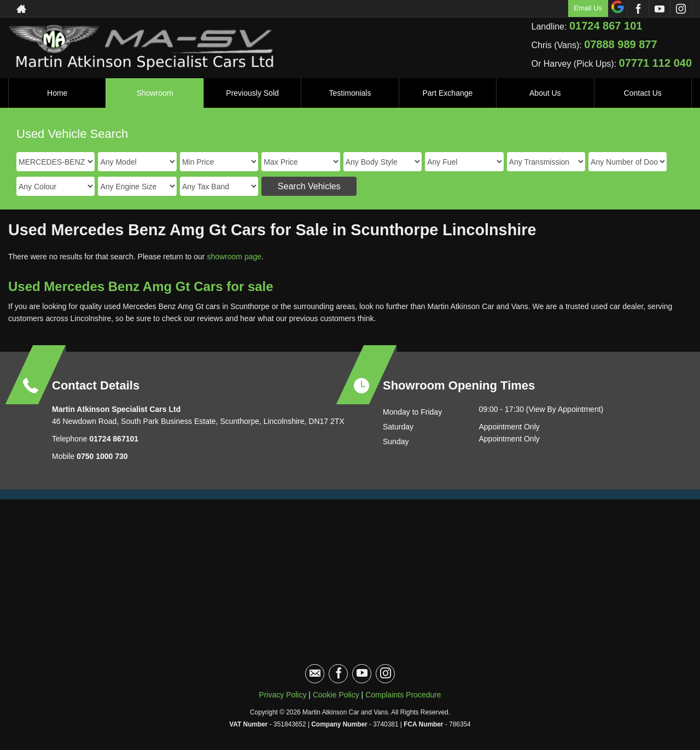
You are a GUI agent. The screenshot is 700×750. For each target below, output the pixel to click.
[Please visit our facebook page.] (638, 9)
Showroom (155, 93)
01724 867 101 (606, 26)
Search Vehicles (309, 186)
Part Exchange (447, 93)
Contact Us (643, 93)
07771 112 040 (655, 63)
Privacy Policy (282, 695)
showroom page (234, 257)
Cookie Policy (336, 695)
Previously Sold (252, 93)
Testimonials (350, 93)
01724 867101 (113, 439)
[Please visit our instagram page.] (681, 9)
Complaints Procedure (403, 695)
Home (57, 93)
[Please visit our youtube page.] (659, 9)
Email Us (588, 8)
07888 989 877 (620, 44)
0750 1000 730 (102, 456)
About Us (545, 93)
